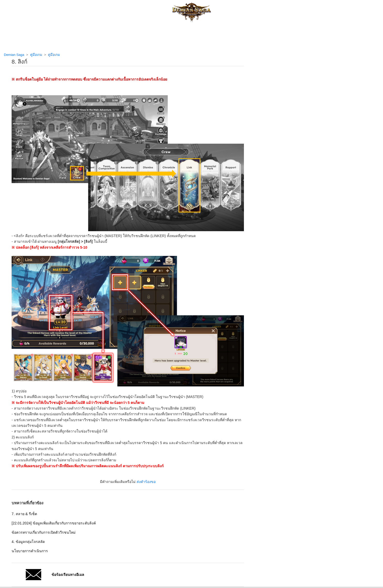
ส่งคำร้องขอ (146, 482)
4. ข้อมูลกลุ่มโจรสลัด (28, 542)
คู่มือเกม (36, 55)
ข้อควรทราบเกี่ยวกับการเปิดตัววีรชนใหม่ (44, 532)
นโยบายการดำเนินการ (30, 551)
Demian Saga (14, 55)
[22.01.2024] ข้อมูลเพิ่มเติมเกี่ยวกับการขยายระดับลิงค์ (54, 523)
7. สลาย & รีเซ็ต (24, 514)
